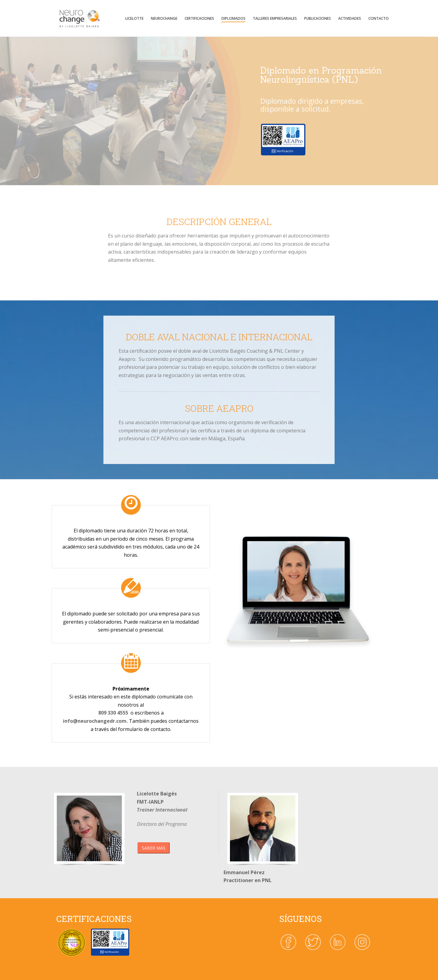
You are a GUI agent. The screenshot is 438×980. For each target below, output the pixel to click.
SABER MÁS (154, 848)
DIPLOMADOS (233, 18)
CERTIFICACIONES (199, 18)
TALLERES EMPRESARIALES (275, 18)
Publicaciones (318, 18)
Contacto (379, 18)
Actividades (350, 18)
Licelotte (134, 18)
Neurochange (164, 18)
